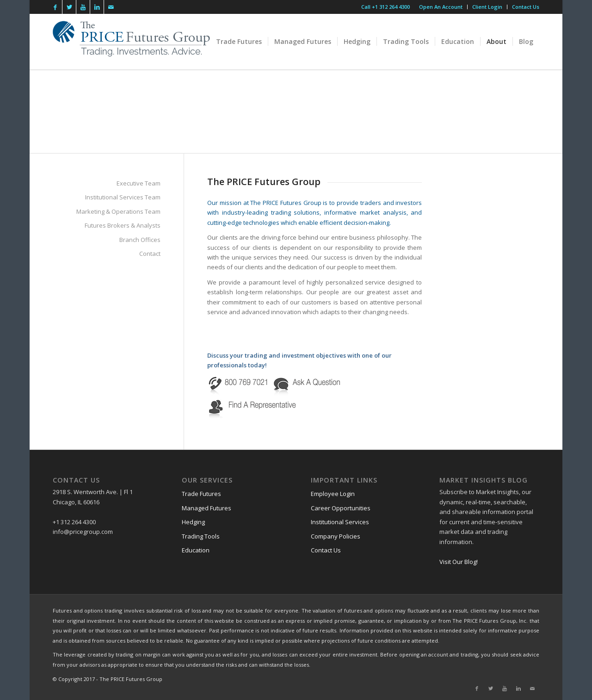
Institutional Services (340, 522)
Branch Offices (140, 240)
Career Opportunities (341, 508)
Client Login (487, 7)
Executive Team (139, 183)
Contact (150, 254)
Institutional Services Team (123, 197)
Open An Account (441, 7)
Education (196, 550)
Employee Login (333, 494)
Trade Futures (201, 494)
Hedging (193, 522)
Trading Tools (201, 536)
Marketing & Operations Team (118, 211)
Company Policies (336, 536)
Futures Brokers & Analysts (123, 225)
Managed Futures (207, 508)
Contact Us (526, 7)
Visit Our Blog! (459, 562)
